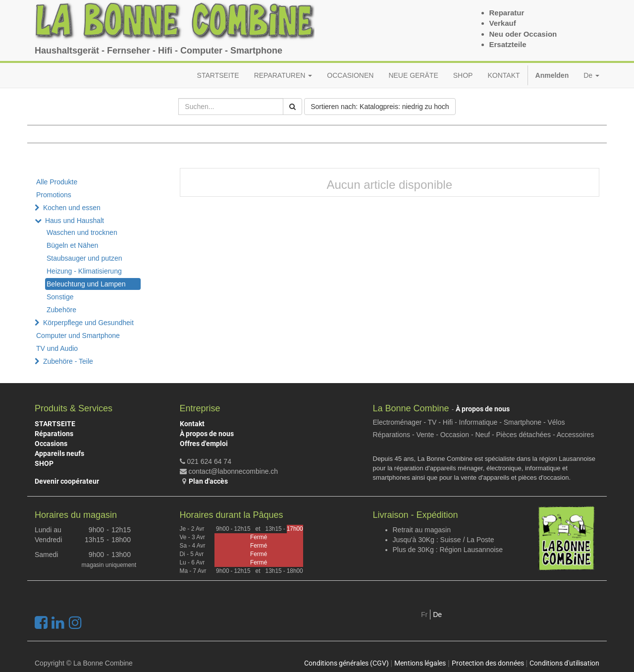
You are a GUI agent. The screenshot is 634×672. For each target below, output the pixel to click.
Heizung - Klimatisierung (84, 271)
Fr (424, 615)
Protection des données (488, 663)
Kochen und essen (72, 208)
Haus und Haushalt (75, 221)
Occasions (51, 444)
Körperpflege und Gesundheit (88, 323)
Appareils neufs (59, 453)
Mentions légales (420, 663)
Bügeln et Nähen (72, 245)
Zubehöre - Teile (68, 361)
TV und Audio (57, 348)
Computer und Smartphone (78, 336)
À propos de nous (207, 434)
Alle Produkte (57, 182)
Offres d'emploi (204, 444)
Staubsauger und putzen (84, 258)
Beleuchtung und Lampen (86, 284)
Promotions (54, 195)
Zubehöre (61, 310)
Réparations (54, 434)
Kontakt (192, 424)
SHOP (44, 463)
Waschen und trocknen (82, 232)
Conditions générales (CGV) (346, 663)
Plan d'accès (208, 481)
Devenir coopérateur (67, 481)
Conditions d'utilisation (564, 663)
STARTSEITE (55, 424)
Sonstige (60, 297)
